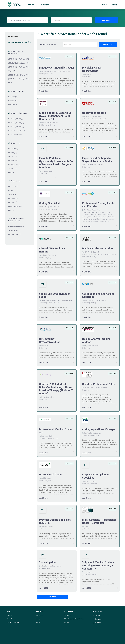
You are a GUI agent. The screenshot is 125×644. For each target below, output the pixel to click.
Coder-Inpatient (48, 562)
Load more (50, 597)
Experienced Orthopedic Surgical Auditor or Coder (97, 160)
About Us (10, 619)
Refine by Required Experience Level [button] (16, 220)
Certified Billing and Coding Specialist (98, 295)
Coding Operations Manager (99, 429)
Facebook (99, 611)
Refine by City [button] (15, 143)
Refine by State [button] (16, 181)
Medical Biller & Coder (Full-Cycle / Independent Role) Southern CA (56, 116)
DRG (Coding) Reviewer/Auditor (50, 341)
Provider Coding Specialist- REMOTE (55, 521)
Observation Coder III (95, 113)
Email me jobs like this (48, 45)
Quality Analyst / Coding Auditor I (96, 341)
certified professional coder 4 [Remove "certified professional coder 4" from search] (19, 42)
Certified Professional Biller (99, 384)
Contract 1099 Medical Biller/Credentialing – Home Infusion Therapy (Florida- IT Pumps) (56, 389)
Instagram (99, 619)
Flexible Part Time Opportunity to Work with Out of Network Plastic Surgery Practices (56, 163)
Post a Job (39, 615)
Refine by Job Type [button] (17, 91)
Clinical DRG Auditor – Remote (52, 250)
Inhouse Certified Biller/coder (57, 68)
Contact (10, 615)
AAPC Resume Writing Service (74, 619)
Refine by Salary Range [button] (19, 113)
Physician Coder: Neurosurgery (92, 69)
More (10, 83)
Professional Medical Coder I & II (56, 431)
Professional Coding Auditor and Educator (99, 205)
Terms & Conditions (14, 623)
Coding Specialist (49, 203)
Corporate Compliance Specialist (95, 476)
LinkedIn (98, 623)
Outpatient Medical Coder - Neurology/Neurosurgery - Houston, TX (98, 566)
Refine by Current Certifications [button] (16, 52)
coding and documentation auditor (55, 295)
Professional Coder (51, 475)
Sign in (105, 5)
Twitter (98, 615)
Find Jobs (106, 20)
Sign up (115, 5)
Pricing (38, 619)
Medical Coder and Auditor (98, 248)
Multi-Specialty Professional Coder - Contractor (99, 521)
